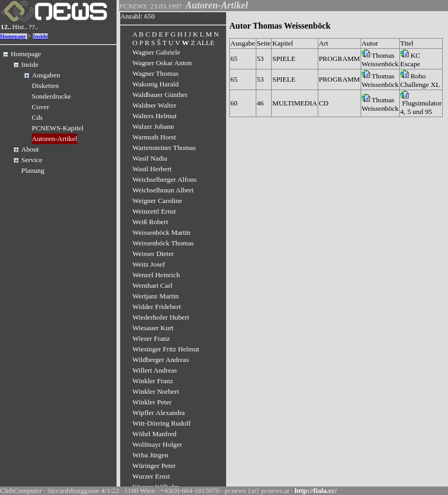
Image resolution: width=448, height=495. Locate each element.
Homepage (13, 36)
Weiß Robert (150, 222)
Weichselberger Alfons (164, 179)
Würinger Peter (154, 466)
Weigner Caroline (157, 201)
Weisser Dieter (153, 254)
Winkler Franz (153, 381)
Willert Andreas (155, 370)
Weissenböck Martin (162, 232)
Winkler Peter (152, 402)
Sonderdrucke (51, 96)
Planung (33, 170)
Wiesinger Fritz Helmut (166, 349)
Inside (40, 36)
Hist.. (20, 27)
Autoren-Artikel (55, 139)
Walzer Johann (153, 126)
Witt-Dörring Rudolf (162, 423)
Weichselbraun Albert (163, 190)
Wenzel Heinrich (156, 275)
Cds (37, 117)
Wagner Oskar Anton (162, 63)
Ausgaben (46, 75)
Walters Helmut (155, 116)
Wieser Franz (151, 338)
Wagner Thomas (155, 73)
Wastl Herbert (152, 169)
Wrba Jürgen (150, 455)
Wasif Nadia (150, 158)
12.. (6, 27)
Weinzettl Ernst (154, 211)
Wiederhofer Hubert (161, 317)
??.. (34, 27)
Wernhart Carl (153, 285)
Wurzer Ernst (151, 476)
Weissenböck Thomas (163, 243)
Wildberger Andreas (161, 360)
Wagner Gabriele (156, 52)
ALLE (205, 43)
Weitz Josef (149, 264)
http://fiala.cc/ (316, 490)
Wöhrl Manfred (154, 434)
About (30, 149)
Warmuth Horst (154, 137)
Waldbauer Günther (160, 95)
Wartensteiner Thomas (164, 148)
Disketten (45, 86)
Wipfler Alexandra (159, 413)
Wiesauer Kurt (153, 328)
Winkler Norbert (156, 391)
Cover (41, 107)
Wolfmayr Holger (157, 444)
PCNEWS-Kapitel (58, 128)
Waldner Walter (154, 105)
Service (32, 160)
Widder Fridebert (157, 307)
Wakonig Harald (155, 84)
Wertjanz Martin (155, 296)
